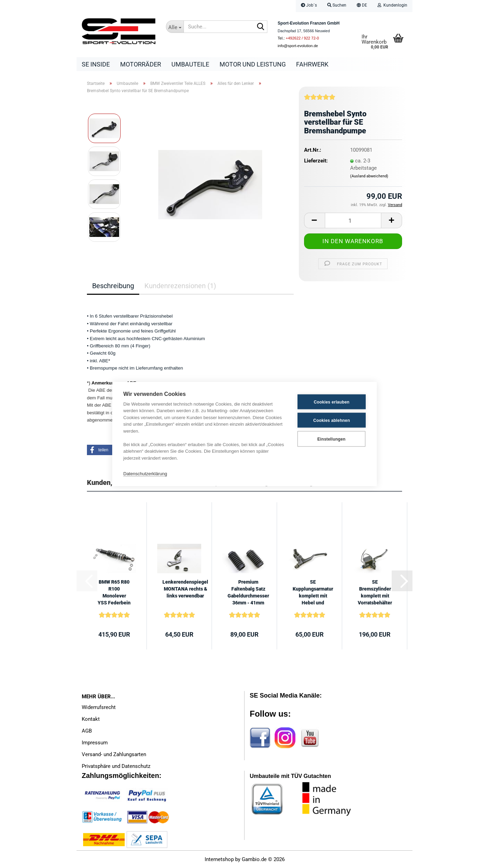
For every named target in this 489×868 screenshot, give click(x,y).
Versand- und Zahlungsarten (114, 754)
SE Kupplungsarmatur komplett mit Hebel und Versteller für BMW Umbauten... (313, 593)
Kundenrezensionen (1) (180, 286)
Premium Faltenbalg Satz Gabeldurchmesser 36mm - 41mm (248, 592)
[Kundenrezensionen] (320, 100)
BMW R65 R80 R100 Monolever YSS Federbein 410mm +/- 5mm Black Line (114, 593)
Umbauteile (190, 64)
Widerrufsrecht (99, 707)
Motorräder (141, 64)
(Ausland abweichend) (369, 176)
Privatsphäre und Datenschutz (116, 766)
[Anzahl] (353, 220)
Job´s (309, 5)
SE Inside (96, 64)
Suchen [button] (337, 5)
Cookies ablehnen (332, 420)
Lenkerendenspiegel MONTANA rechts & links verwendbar (185, 589)
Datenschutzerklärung (145, 473)
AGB (87, 731)
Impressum (95, 743)
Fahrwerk (312, 64)
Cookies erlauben (332, 402)
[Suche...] (175, 27)
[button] (362, 6)
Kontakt (91, 719)
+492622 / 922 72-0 (302, 38)
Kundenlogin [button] (392, 5)
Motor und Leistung (253, 64)
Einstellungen (331, 439)
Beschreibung (113, 286)
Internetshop (219, 859)
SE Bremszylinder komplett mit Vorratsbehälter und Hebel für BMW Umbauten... (375, 593)
